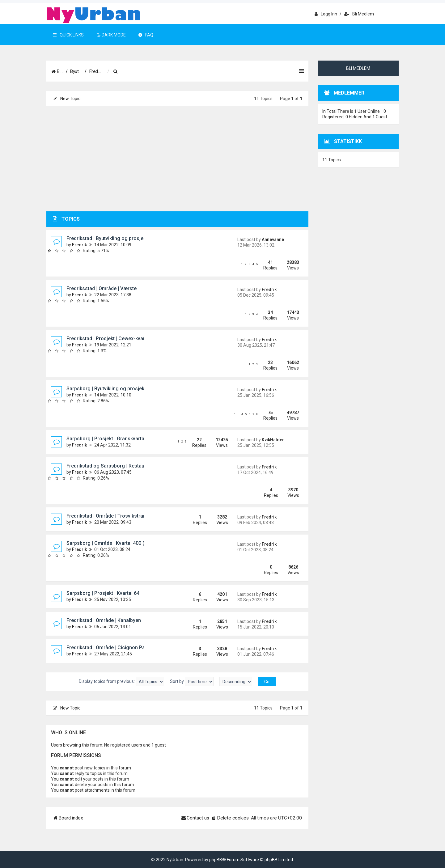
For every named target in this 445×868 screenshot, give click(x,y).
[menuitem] (193, 72)
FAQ (146, 35)
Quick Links (68, 35)
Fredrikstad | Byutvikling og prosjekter (109, 238)
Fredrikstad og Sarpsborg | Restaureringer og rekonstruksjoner (138, 466)
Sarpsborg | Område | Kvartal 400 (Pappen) (115, 543)
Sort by (192, 682)
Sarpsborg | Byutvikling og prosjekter (108, 389)
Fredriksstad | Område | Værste (102, 288)
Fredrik (79, 245)
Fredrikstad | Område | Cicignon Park (108, 648)
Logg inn (326, 14)
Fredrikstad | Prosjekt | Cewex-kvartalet (111, 339)
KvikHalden (273, 440)
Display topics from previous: (121, 682)
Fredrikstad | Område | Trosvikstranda (109, 516)
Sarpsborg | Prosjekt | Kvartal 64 (103, 593)
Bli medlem (359, 14)
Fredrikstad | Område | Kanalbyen (104, 620)
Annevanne (273, 239)
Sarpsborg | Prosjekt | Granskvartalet (108, 439)
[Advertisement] (177, 159)
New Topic (67, 99)
